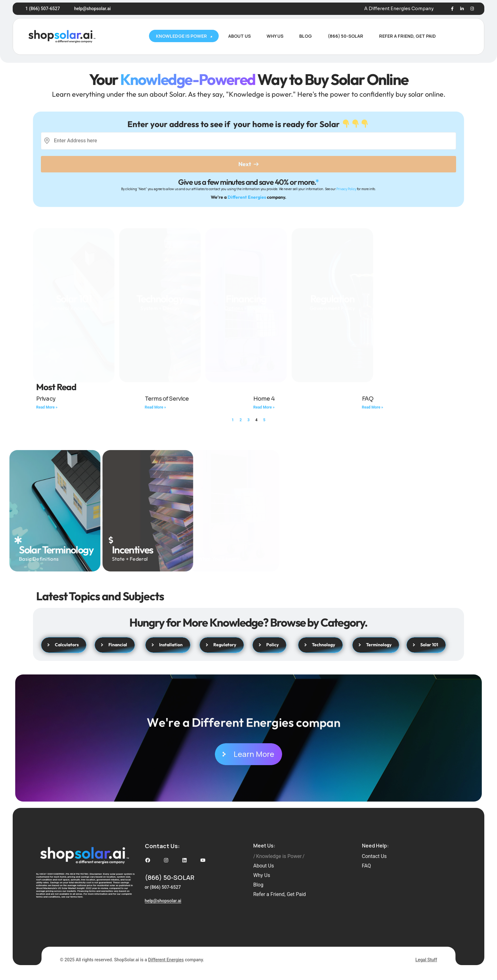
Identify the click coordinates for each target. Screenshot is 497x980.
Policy (269, 645)
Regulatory (222, 645)
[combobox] (55, 141)
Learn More (248, 754)
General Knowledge (74, 296)
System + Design (160, 300)
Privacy (46, 399)
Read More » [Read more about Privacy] (47, 407)
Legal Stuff (426, 960)
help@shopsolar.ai (92, 9)
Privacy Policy (346, 189)
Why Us (262, 875)
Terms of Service (167, 399)
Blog (258, 885)
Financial (115, 645)
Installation (168, 645)
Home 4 (264, 399)
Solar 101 (74, 287)
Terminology (376, 645)
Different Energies (247, 197)
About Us (264, 866)
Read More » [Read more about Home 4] (264, 407)
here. (81, 897)
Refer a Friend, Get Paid (280, 894)
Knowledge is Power (279, 856)
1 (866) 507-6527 (43, 9)
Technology (160, 291)
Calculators (64, 645)
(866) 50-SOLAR (170, 877)
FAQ (368, 399)
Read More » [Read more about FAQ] (373, 407)
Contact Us (374, 856)
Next (248, 164)
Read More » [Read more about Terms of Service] (155, 407)
